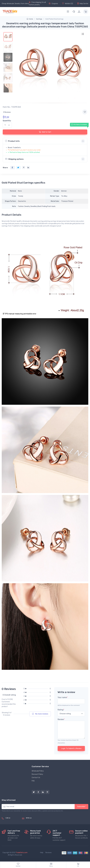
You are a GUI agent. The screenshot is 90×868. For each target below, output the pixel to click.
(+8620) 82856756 (13, 820)
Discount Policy (37, 774)
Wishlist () (68, 4)
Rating (61, 710)
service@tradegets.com (35, 820)
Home (30, 19)
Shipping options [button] (14, 159)
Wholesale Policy (38, 771)
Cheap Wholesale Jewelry (11, 4)
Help (42, 853)
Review (61, 719)
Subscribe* (81, 807)
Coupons (53, 4)
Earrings (39, 19)
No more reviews (40, 714)
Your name (63, 697)
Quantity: (7, 121)
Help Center (83, 4)
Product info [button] (12, 141)
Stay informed (9, 800)
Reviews (49, 853)
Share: (5, 168)
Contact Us (36, 778)
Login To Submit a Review (71, 748)
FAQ (33, 781)
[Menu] (68, 11)
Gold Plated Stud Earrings (54, 19)
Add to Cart (45, 132)
